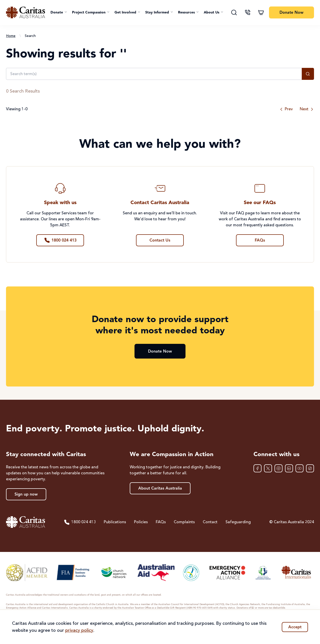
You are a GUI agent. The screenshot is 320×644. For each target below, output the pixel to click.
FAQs (161, 522)
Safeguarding (238, 522)
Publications (115, 522)
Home (11, 36)
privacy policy (79, 631)
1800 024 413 (80, 522)
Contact (210, 522)
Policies (141, 522)
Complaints (184, 522)
